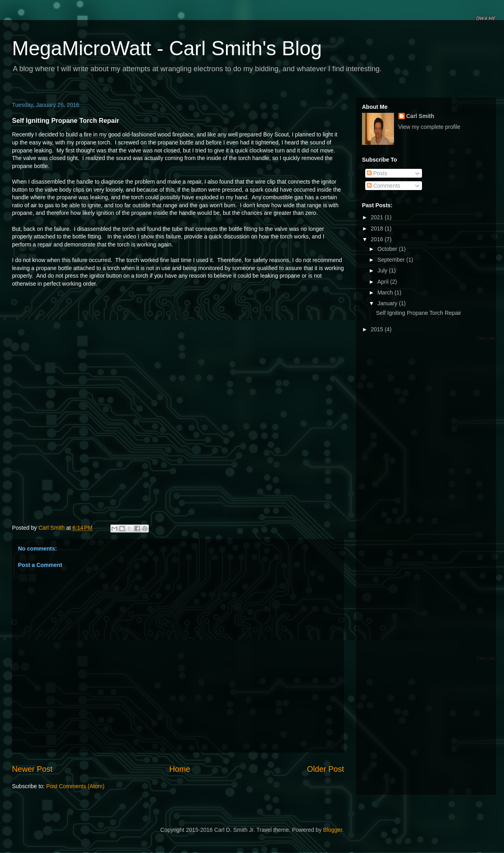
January (388, 303)
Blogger (333, 830)
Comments (384, 186)
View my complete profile (429, 127)
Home (180, 769)
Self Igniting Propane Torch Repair (419, 313)
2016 (378, 239)
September (392, 260)
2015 (378, 329)
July (383, 270)
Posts (377, 173)
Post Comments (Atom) (75, 786)
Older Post (325, 769)
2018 (378, 228)
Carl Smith (420, 116)
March (386, 292)
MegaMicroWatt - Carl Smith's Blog (167, 48)
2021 (378, 217)
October (388, 249)
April (384, 282)
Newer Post (32, 769)
